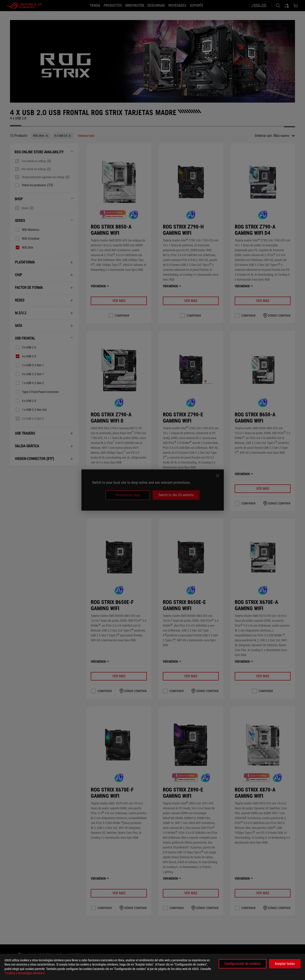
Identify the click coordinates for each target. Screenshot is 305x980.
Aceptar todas (285, 964)
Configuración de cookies (242, 964)
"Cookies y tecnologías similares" (25, 973)
